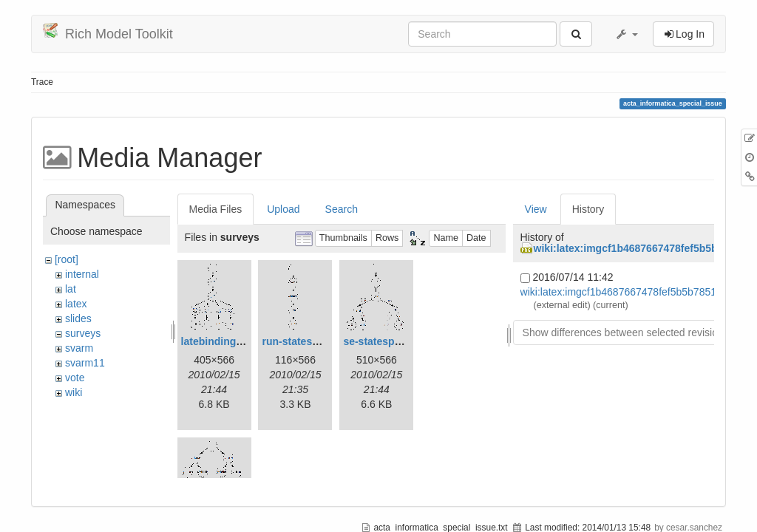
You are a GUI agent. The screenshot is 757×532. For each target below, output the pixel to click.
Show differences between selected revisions (626, 332)
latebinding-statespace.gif (245, 341)
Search (342, 209)
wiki (74, 392)
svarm (79, 348)
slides (78, 318)
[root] (67, 259)
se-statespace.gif (385, 341)
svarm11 (85, 363)
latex (76, 304)
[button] (626, 34)
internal (82, 274)
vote (75, 378)
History (588, 209)
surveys (83, 333)
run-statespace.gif (306, 341)
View (536, 209)
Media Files (216, 209)
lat (71, 289)
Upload (283, 209)
